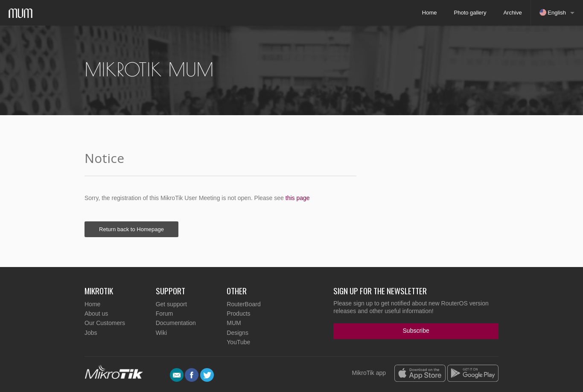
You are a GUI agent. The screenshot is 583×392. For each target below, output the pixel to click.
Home (430, 13)
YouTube (238, 342)
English (553, 12)
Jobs (91, 333)
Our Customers (105, 323)
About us (96, 314)
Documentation (176, 323)
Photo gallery (470, 13)
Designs (238, 333)
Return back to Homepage (131, 229)
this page (298, 198)
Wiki (161, 333)
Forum (164, 314)
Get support (171, 304)
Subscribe (416, 331)
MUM (234, 323)
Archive (512, 13)
